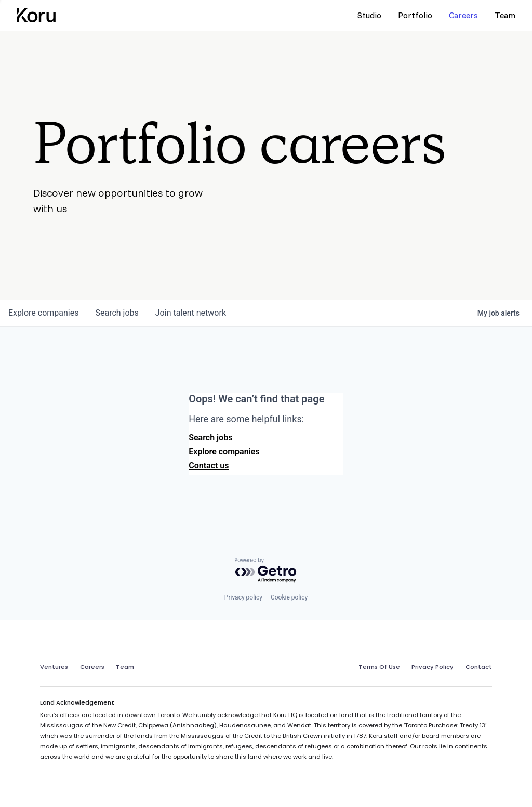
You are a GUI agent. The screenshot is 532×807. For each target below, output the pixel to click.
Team (125, 667)
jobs (117, 313)
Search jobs (210, 438)
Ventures (54, 667)
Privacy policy (243, 597)
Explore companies (224, 452)
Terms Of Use (379, 667)
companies (43, 313)
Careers (92, 667)
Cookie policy (289, 597)
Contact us (209, 466)
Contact (479, 667)
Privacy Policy (433, 667)
